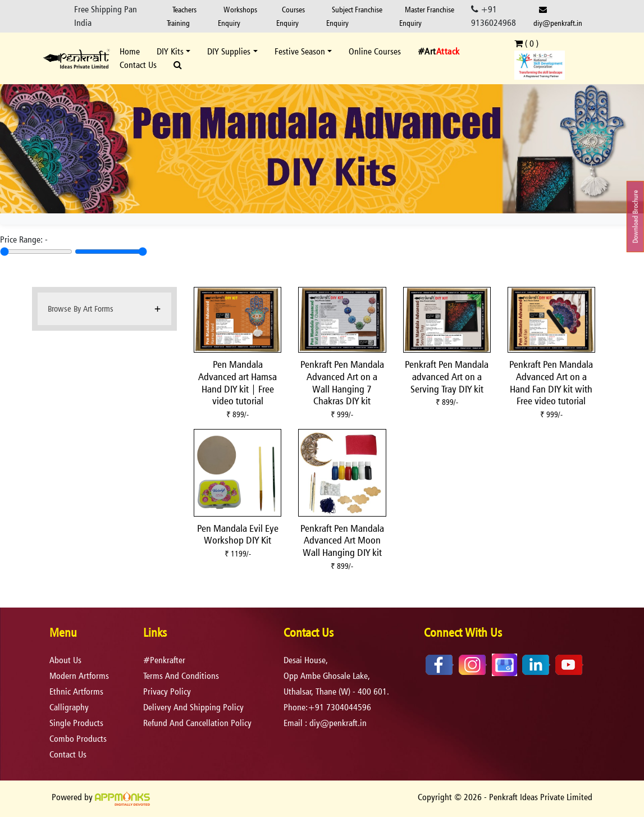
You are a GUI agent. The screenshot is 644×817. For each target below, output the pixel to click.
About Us (65, 660)
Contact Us (138, 65)
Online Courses (375, 51)
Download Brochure (635, 216)
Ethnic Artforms (76, 692)
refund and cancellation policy (197, 723)
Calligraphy (69, 707)
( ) (526, 44)
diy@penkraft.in (558, 17)
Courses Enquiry (291, 16)
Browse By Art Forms (81, 309)
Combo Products (78, 739)
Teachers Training (182, 16)
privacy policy (167, 692)
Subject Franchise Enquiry (354, 16)
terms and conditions (181, 676)
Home (130, 51)
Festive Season (300, 51)
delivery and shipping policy (193, 707)
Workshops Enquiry (237, 16)
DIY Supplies (229, 51)
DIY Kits (170, 51)
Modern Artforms (79, 676)
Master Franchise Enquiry (427, 16)
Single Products (76, 723)
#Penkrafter (164, 660)
